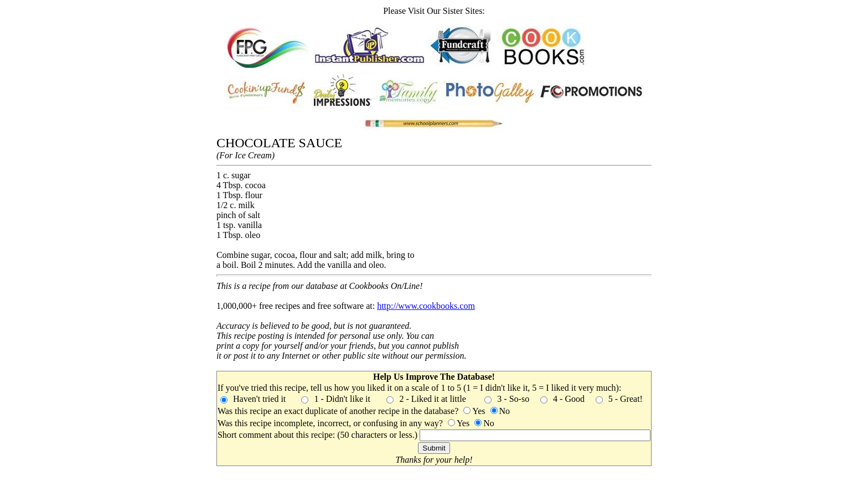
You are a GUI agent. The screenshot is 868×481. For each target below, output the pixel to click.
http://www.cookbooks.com (426, 306)
